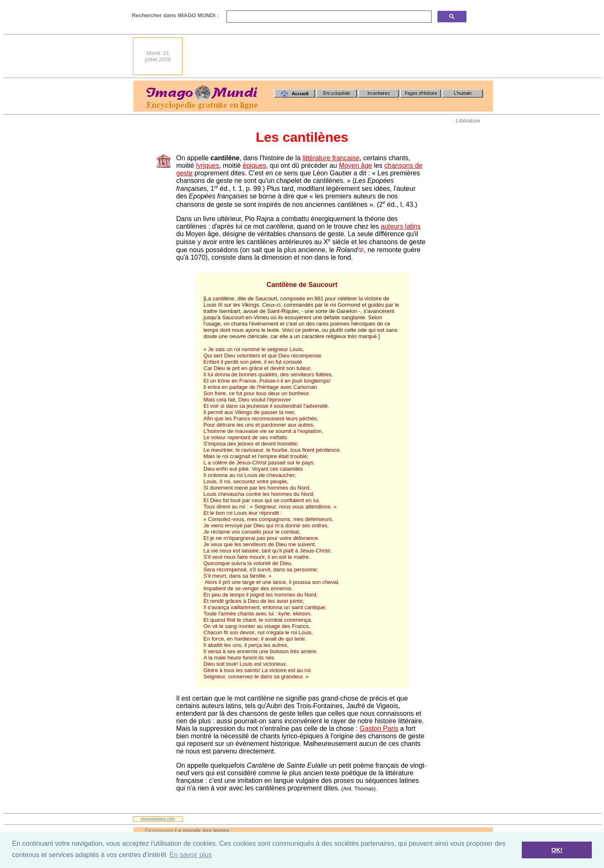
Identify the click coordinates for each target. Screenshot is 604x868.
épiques (254, 166)
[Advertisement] (340, 56)
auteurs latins (401, 226)
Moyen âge (355, 166)
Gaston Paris (379, 729)
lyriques (207, 166)
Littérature (468, 121)
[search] (328, 17)
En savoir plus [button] (191, 855)
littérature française (331, 158)
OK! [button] (557, 850)
